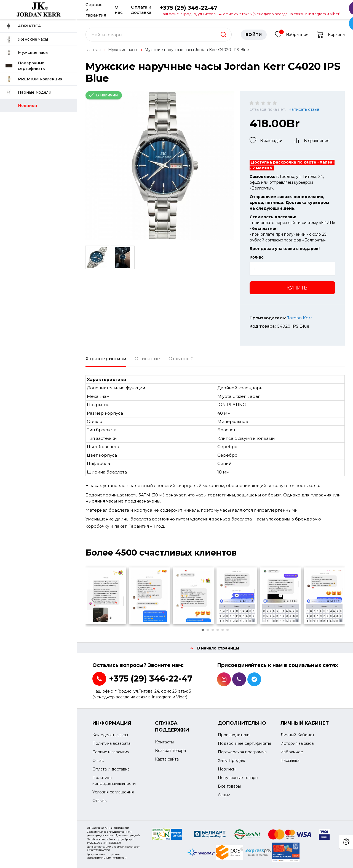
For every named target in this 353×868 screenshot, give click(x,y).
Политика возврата (111, 743)
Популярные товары (238, 778)
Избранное (292, 34)
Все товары (229, 786)
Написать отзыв (304, 109)
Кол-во (257, 257)
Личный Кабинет (297, 735)
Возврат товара (170, 751)
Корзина (331, 35)
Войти (254, 35)
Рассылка (290, 761)
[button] (203, 630)
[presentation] (93, 600)
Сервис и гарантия (96, 10)
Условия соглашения (113, 792)
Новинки (227, 769)
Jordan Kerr (299, 318)
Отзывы (100, 801)
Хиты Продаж (231, 761)
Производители (234, 735)
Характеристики (106, 359)
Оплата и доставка (141, 10)
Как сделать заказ (110, 735)
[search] (223, 35)
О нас (119, 10)
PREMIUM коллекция (34, 79)
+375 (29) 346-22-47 (250, 10)
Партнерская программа (242, 752)
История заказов (297, 743)
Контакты (164, 742)
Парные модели (28, 92)
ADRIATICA (23, 26)
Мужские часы (27, 53)
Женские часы (27, 39)
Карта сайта (167, 759)
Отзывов (181, 359)
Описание (147, 359)
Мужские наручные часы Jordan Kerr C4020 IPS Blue (197, 50)
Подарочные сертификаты (26, 66)
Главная (93, 50)
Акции (224, 795)
